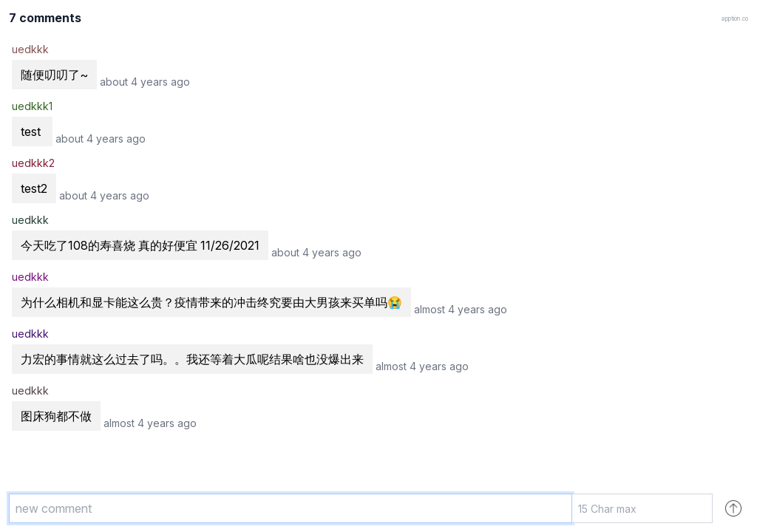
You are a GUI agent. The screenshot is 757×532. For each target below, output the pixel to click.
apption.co (735, 18)
